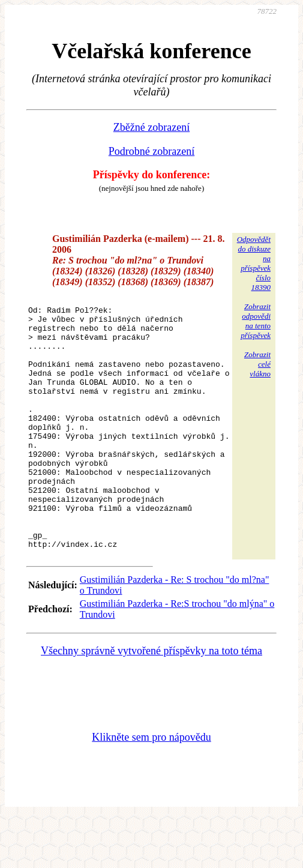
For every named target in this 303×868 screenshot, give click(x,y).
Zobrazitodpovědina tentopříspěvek (256, 321)
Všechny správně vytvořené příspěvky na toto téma (151, 701)
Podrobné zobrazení (151, 151)
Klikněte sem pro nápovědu (151, 788)
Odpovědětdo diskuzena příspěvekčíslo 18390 (254, 263)
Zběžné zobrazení (151, 127)
